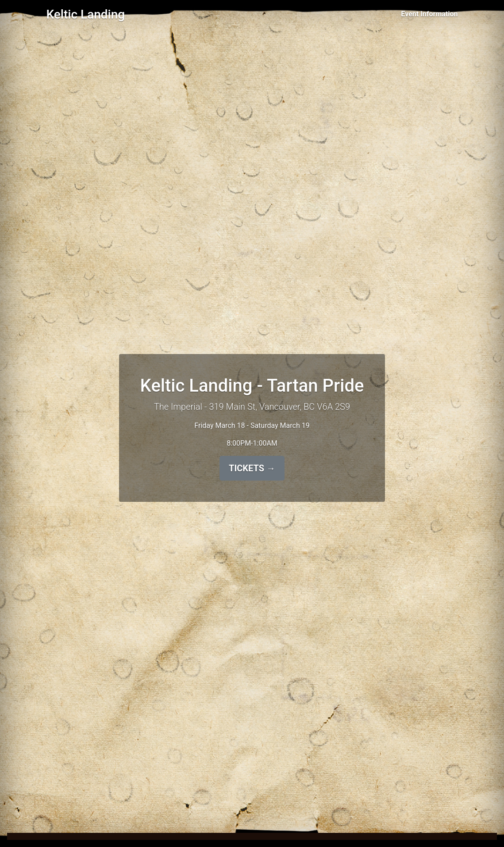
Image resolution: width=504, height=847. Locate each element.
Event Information (429, 14)
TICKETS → (252, 468)
